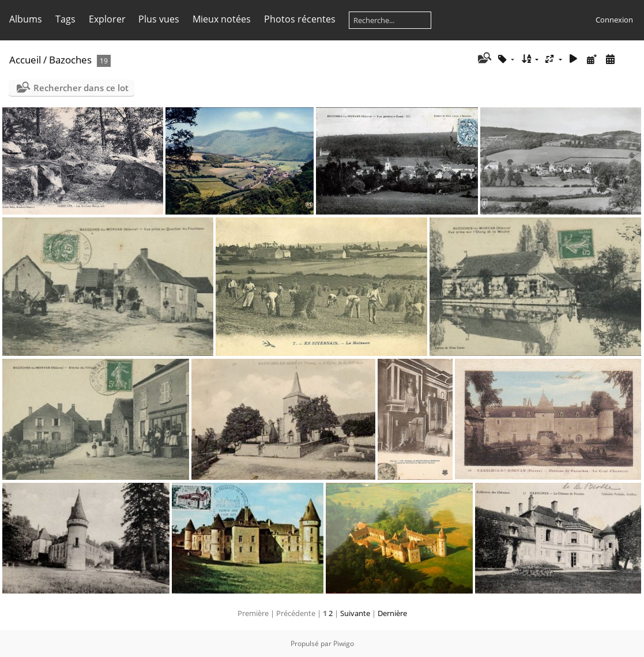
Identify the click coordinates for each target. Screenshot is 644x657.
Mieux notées (222, 19)
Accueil (25, 60)
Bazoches (70, 60)
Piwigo (344, 643)
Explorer (107, 19)
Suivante (355, 613)
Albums (26, 19)
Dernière (392, 613)
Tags (65, 19)
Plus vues (159, 19)
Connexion (614, 20)
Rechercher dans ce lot (81, 88)
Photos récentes (300, 19)
